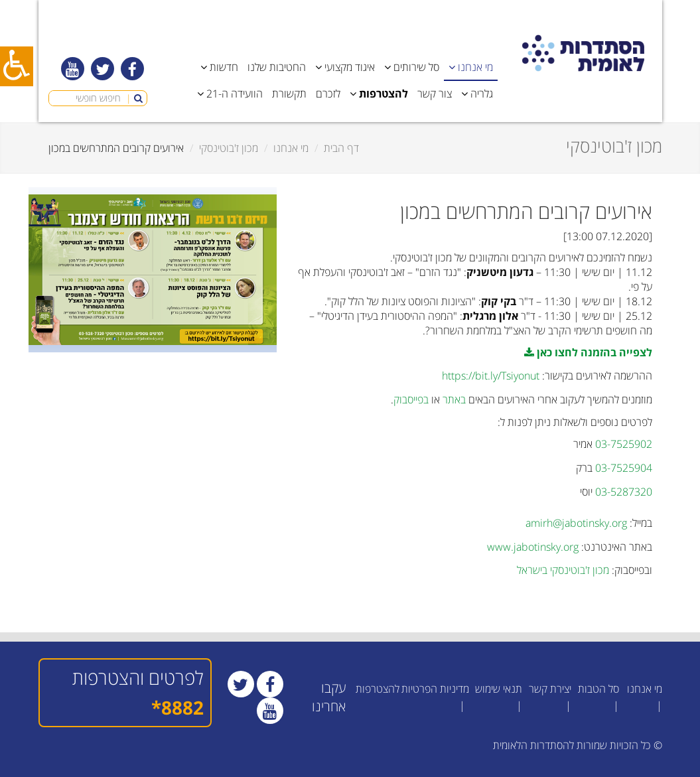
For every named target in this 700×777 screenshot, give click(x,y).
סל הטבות (598, 689)
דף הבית (341, 148)
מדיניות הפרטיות (435, 689)
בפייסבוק (411, 399)
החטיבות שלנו (277, 67)
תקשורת (289, 94)
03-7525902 (624, 444)
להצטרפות (378, 689)
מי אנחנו (291, 148)
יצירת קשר (550, 689)
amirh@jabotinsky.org (576, 523)
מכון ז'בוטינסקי (229, 148)
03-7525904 (624, 468)
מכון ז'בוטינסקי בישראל (563, 570)
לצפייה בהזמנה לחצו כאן (588, 352)
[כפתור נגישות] (17, 66)
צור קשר (435, 94)
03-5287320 (624, 492)
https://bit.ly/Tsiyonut (491, 376)
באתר (454, 399)
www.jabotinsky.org (533, 547)
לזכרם (328, 94)
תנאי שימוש (499, 689)
